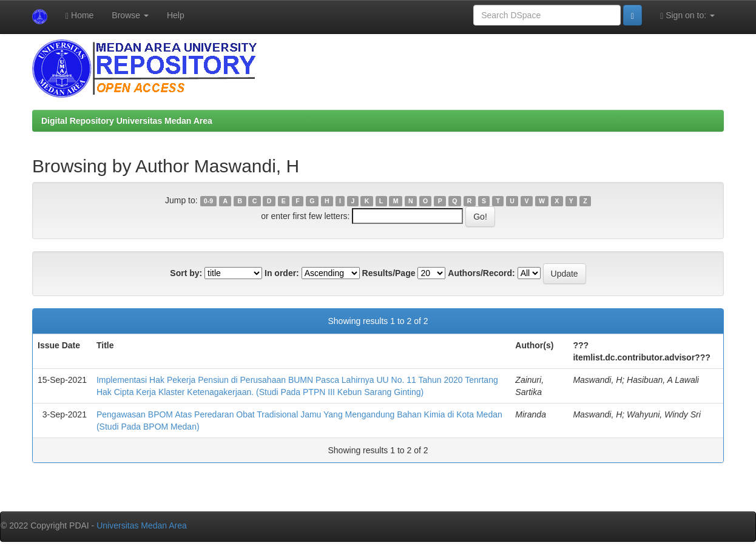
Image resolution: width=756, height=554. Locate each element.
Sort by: (186, 273)
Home (79, 15)
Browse (130, 15)
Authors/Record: (481, 273)
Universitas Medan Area (142, 525)
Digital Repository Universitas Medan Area (127, 121)
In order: (282, 273)
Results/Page (389, 273)
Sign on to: (687, 15)
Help (176, 15)
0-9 (208, 201)
